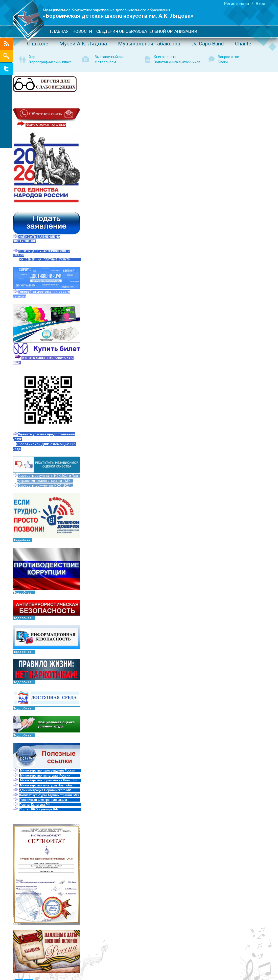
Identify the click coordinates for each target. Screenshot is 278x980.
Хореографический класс (50, 62)
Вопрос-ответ (229, 57)
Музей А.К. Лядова (83, 44)
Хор (32, 57)
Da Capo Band (208, 44)
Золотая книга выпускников (177, 62)
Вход (261, 4)
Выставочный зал (110, 57)
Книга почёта (165, 57)
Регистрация (237, 4)
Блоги (223, 62)
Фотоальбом (105, 62)
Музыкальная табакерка (149, 44)
